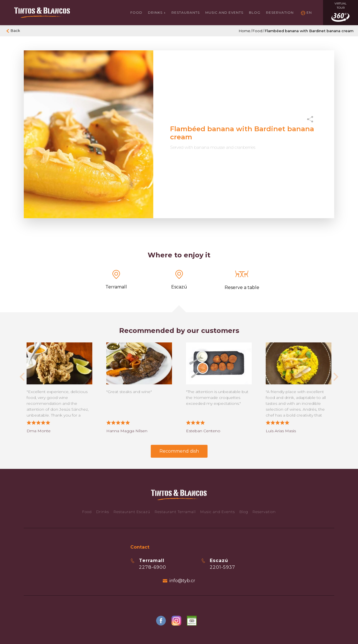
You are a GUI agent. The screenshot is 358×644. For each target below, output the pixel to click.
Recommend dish (179, 451)
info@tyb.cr (182, 581)
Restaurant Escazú (132, 512)
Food (136, 12)
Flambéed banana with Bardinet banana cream (309, 31)
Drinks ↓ (157, 12)
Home (245, 31)
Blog (255, 12)
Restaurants (186, 12)
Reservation (280, 12)
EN (309, 12)
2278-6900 (153, 567)
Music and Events (218, 512)
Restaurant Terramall (175, 512)
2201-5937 (222, 567)
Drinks (103, 512)
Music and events (224, 12)
